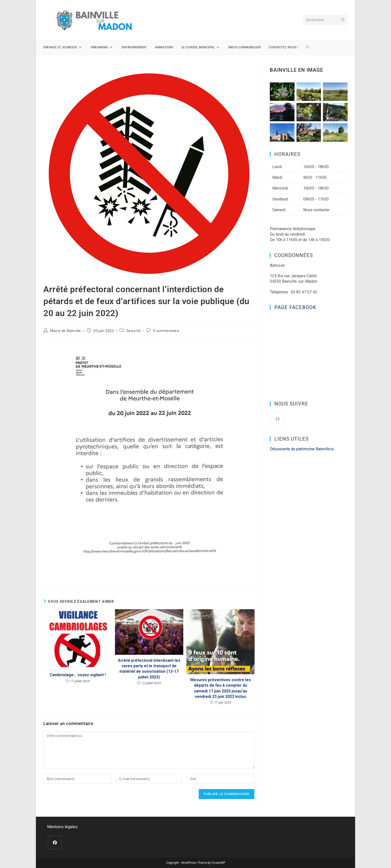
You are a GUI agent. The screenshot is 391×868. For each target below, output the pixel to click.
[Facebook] (277, 419)
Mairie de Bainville (66, 331)
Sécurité (134, 331)
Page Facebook (295, 307)
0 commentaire (166, 331)
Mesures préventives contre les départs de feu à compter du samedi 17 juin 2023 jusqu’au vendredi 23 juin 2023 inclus (221, 688)
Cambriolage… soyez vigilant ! (78, 675)
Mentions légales (62, 827)
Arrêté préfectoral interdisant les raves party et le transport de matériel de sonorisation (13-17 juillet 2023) (149, 669)
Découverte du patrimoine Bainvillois (302, 449)
